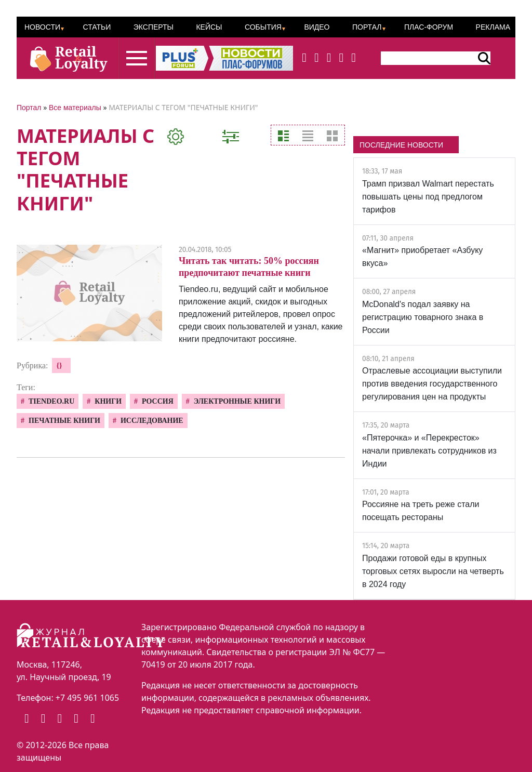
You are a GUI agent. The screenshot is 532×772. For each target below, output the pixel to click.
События (263, 27)
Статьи (97, 27)
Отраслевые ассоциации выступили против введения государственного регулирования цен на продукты (432, 384)
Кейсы (209, 27)
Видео (317, 27)
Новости (42, 27)
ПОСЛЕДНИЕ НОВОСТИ (401, 145)
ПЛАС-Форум (429, 27)
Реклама (493, 27)
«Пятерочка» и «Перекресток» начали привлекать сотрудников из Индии (429, 451)
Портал (367, 27)
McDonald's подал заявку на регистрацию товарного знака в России (423, 317)
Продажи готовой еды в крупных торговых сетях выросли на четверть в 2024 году (433, 571)
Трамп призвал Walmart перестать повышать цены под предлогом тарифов (428, 197)
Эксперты (154, 27)
